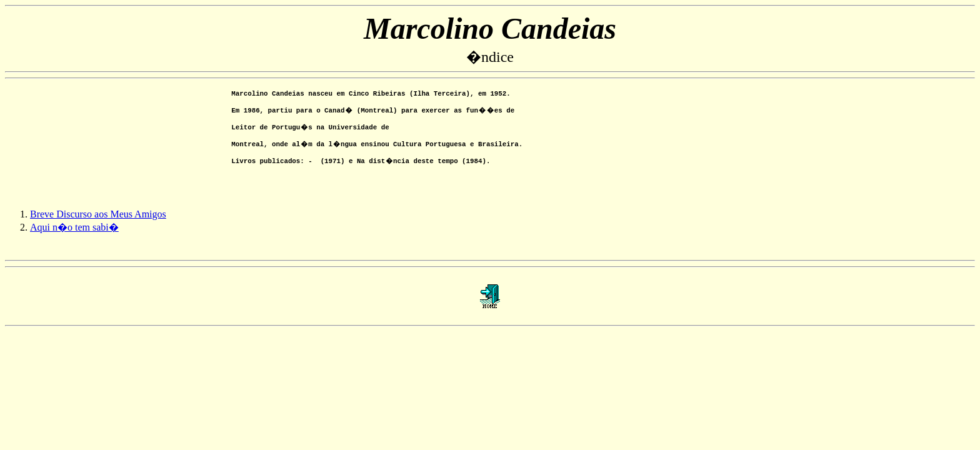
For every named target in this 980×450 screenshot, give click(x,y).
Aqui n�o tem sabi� (74, 237)
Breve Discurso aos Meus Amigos (98, 223)
